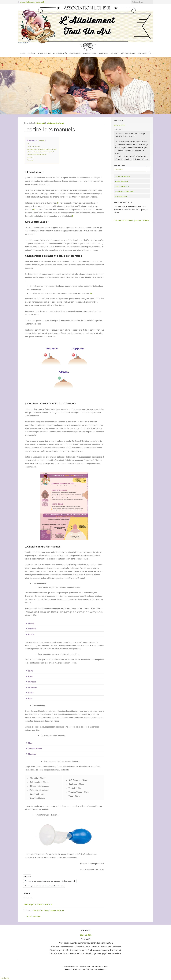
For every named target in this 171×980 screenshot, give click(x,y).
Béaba (31, 693)
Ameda (31, 634)
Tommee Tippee (35, 748)
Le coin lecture (44, 53)
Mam (30, 743)
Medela (31, 623)
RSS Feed (94, 969)
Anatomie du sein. (121, 196)
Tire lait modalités (33, 917)
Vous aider (103, 53)
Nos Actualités (60, 53)
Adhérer (31, 53)
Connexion (102, 969)
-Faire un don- (119, 125)
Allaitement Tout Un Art (56, 123)
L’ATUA (23, 53)
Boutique (142, 53)
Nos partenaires (128, 53)
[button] (150, 53)
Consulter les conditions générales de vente (131, 220)
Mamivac (32, 754)
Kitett (30, 671)
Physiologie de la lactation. (124, 191)
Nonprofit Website (72, 969)
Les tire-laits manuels (122, 176)
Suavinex (32, 682)
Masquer (42, 140)
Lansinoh (32, 629)
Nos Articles (75, 53)
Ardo (30, 698)
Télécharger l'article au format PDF (38, 904)
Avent (31, 676)
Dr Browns (32, 687)
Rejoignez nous (90, 53)
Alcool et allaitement (122, 186)
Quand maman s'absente (54, 910)
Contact (115, 53)
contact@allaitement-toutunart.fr (32, 2)
